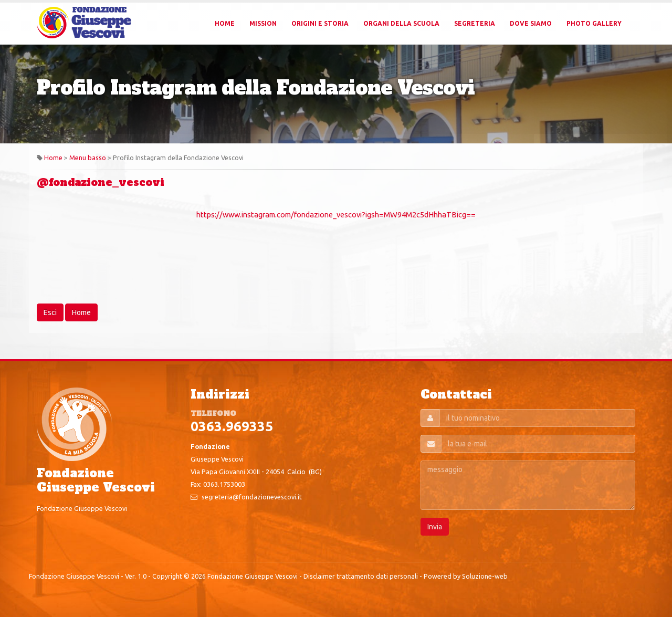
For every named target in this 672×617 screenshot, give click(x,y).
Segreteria (475, 23)
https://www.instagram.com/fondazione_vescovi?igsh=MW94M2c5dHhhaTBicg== (336, 215)
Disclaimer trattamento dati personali (361, 576)
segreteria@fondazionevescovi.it (252, 497)
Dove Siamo (531, 23)
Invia (435, 527)
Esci (50, 312)
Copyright (167, 576)
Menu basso (88, 158)
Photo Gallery (594, 23)
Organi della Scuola (401, 23)
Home (225, 23)
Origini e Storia (320, 23)
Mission (263, 23)
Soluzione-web (485, 576)
